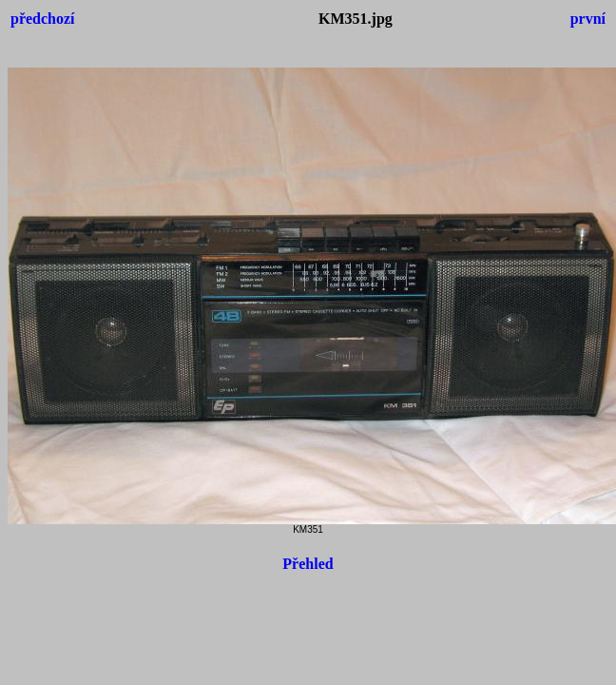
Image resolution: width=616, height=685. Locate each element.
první (588, 19)
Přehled (308, 564)
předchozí (43, 19)
